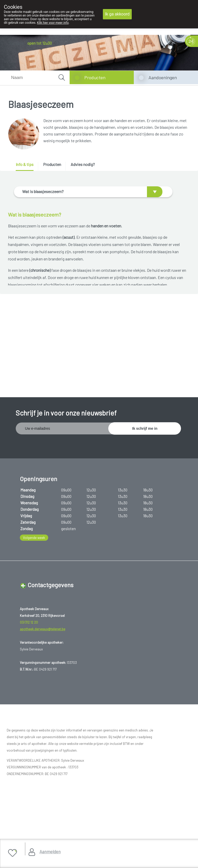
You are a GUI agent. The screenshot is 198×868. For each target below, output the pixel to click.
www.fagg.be (131, 751)
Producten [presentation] (52, 164)
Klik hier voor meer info (53, 23)
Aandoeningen (163, 77)
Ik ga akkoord (117, 14)
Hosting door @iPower (28, 820)
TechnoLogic (81, 814)
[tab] (26, 166)
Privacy (16, 801)
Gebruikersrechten (25, 795)
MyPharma (58, 814)
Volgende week (34, 491)
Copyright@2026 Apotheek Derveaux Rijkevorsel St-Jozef (56, 788)
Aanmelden (50, 851)
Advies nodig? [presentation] (83, 164)
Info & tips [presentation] (25, 164)
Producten (95, 77)
